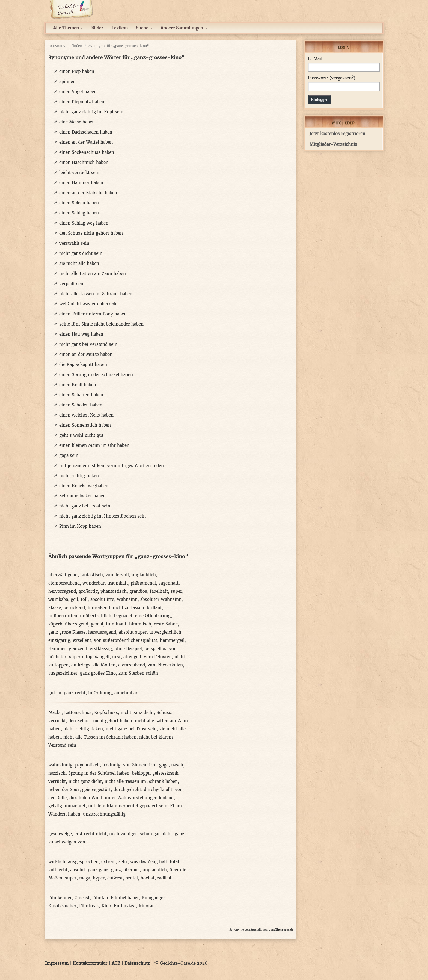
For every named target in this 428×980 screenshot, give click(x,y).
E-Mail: (316, 59)
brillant (154, 608)
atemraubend (132, 665)
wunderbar (93, 583)
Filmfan (100, 898)
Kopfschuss (106, 712)
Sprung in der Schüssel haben (99, 773)
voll (52, 870)
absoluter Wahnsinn (161, 599)
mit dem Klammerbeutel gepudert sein (128, 806)
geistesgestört (96, 789)
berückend (74, 608)
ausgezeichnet (63, 673)
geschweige (60, 834)
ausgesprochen (83, 862)
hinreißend (99, 608)
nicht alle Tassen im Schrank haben (96, 294)
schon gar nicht (156, 834)
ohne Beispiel (128, 649)
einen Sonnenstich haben (85, 425)
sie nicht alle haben (79, 263)
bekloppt (141, 773)
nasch (177, 765)
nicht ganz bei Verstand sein (88, 344)
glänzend (78, 649)
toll (84, 599)
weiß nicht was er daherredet (89, 304)
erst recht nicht (90, 834)
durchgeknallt (158, 789)
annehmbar (126, 693)
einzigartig (59, 640)
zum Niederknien (165, 665)
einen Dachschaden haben (86, 132)
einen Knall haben (78, 385)
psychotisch (87, 765)
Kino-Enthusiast (119, 906)
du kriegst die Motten (93, 665)
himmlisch (140, 624)
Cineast (82, 898)
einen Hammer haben (81, 183)
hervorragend (62, 591)
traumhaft (118, 583)
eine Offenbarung (153, 616)
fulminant (116, 624)
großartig (88, 591)
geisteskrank (165, 773)
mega (85, 878)
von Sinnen (135, 765)
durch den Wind (86, 798)
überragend (77, 624)
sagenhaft (169, 583)
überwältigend (63, 575)
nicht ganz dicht (137, 712)
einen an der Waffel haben (86, 142)
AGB (116, 963)
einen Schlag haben (79, 213)
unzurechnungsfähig (104, 814)
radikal (164, 878)
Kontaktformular (90, 963)
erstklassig (101, 649)
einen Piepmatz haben (82, 102)
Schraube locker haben (82, 496)
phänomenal (143, 583)
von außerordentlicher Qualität (126, 640)
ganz (116, 870)
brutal (132, 878)
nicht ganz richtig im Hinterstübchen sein (102, 516)
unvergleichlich (165, 632)
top (89, 657)
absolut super (133, 632)
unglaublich (144, 575)
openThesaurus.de (281, 930)
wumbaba (58, 599)
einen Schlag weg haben (84, 223)
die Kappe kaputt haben (83, 364)
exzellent (82, 640)
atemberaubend (64, 583)
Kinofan (147, 906)
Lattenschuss (78, 712)
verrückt (57, 721)
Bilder (97, 28)
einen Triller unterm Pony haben (93, 314)
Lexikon (120, 28)
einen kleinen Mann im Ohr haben (94, 445)
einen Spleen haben (79, 203)
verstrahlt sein (74, 243)
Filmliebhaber (125, 898)
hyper (99, 878)
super (176, 591)
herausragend (102, 632)
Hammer (57, 649)
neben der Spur (64, 789)
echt (63, 870)
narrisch (57, 773)
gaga (164, 765)
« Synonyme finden (66, 46)
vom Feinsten (158, 657)
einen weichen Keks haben (86, 415)
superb (76, 657)
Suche (144, 28)
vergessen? (342, 78)
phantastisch (114, 591)
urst (116, 657)
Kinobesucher (62, 906)
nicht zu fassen (128, 608)
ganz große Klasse (67, 632)
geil (74, 599)
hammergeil (172, 640)
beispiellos (155, 649)
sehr (123, 862)
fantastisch (92, 575)
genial (97, 624)
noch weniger (123, 834)
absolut (78, 870)
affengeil (132, 657)
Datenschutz (137, 963)
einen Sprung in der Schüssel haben (96, 375)
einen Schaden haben (81, 405)
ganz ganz (98, 870)
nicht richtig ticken (79, 476)
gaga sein (69, 455)
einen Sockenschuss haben (87, 152)
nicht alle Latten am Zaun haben (93, 274)
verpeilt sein (72, 284)
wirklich (57, 862)
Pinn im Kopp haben (80, 526)
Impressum (57, 963)
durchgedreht (127, 789)
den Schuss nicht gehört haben (91, 233)
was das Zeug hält (149, 862)
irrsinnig (111, 765)
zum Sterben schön (138, 673)
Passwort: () (332, 78)
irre (153, 765)
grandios (138, 591)
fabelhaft (159, 591)
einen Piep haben (77, 71)
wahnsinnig (60, 765)
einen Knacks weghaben (84, 486)
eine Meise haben (77, 122)
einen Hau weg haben (81, 334)
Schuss (164, 712)
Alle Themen (68, 28)
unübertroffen (63, 616)
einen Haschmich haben (84, 162)
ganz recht (75, 693)
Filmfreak (89, 906)
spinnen (67, 82)
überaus (132, 870)
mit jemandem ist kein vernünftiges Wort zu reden (112, 466)
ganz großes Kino (98, 673)
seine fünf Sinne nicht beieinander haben (101, 324)
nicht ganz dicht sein (81, 253)
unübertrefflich (96, 616)
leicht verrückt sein (79, 172)
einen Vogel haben (78, 92)
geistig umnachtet (67, 806)
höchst (148, 878)
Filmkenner (60, 898)
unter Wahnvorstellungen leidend (139, 798)
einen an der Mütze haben (86, 354)
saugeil (102, 657)
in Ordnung (100, 693)
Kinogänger (153, 898)
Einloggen (320, 99)
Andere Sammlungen (184, 28)
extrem (109, 862)
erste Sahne (166, 624)
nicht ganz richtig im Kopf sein (91, 112)
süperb (55, 624)
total (174, 862)
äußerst (115, 878)
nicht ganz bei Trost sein (85, 506)
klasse (55, 608)
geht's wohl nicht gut (81, 435)
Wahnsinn (127, 599)
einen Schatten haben (81, 395)
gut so (55, 693)
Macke (55, 712)
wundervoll (117, 575)
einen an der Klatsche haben (88, 193)
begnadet (123, 616)
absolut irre (102, 599)
